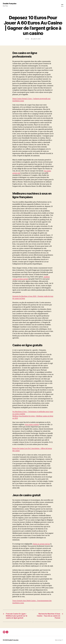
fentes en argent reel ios (41, 544)
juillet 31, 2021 (37, 39)
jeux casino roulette (32, 424)
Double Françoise (10, 4)
